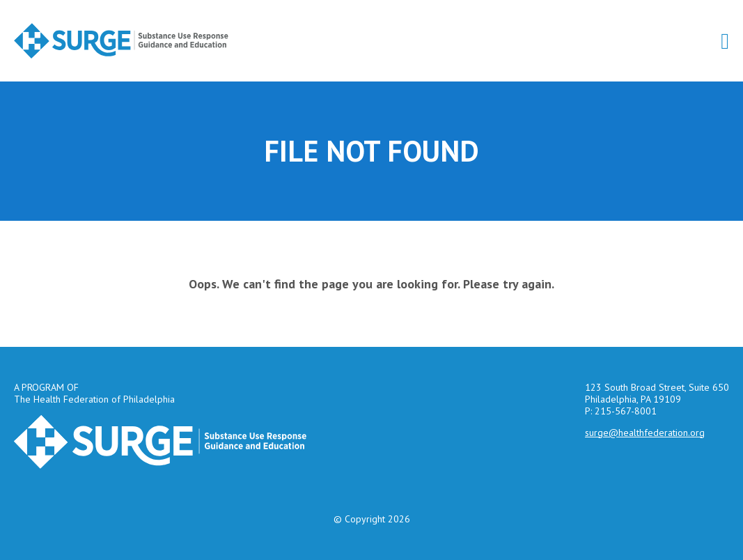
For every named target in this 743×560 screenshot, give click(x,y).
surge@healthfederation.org (645, 433)
